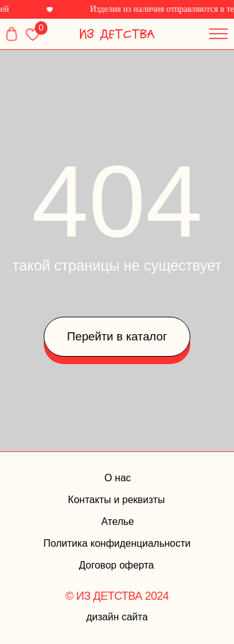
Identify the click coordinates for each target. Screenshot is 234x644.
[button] (215, 31)
